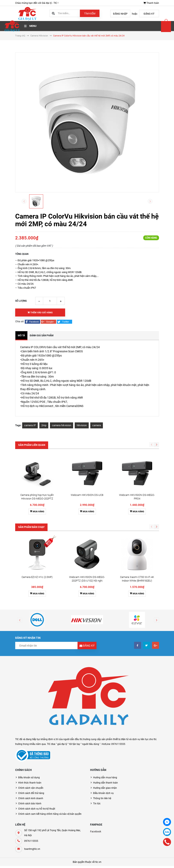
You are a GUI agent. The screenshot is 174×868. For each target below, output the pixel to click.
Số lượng (21, 301)
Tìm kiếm (90, 14)
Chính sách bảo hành (30, 804)
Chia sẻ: (20, 321)
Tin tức (97, 804)
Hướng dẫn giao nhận (105, 788)
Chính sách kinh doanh (31, 798)
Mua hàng (37, 512)
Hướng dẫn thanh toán (105, 783)
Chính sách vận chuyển (31, 788)
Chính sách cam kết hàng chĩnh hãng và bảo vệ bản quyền (50, 814)
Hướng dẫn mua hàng (105, 778)
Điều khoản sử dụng (29, 778)
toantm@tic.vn (32, 849)
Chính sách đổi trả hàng (31, 793)
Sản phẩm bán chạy (31, 527)
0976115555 (31, 841)
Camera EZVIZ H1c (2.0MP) (37, 577)
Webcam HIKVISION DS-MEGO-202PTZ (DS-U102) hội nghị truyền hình (87, 581)
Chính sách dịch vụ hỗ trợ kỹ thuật (37, 809)
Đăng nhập (120, 14)
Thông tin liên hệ (102, 798)
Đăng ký (149, 14)
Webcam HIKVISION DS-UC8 (87, 495)
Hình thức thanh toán (30, 783)
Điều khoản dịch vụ (103, 793)
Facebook (96, 831)
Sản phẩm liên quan (32, 445)
